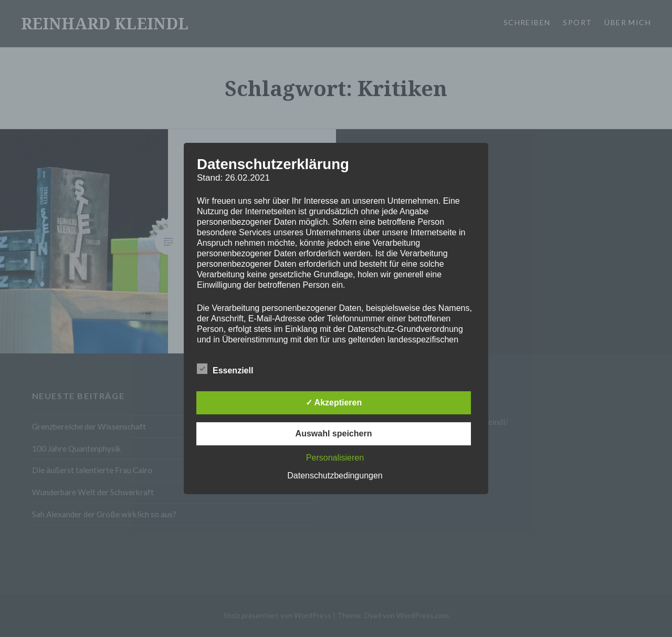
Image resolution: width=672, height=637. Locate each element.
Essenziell (225, 369)
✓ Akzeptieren (334, 403)
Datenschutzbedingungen (335, 476)
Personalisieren (335, 458)
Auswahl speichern (334, 434)
